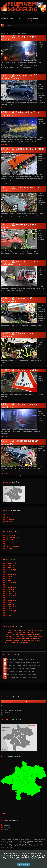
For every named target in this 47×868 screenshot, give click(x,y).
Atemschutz (13, 630)
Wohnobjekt (17, 645)
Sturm (34, 641)
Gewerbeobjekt (31, 634)
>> (26, 476)
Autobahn (28, 630)
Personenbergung (19, 639)
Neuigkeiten (9, 522)
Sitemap (6, 829)
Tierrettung (39, 641)
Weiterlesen (4, 71)
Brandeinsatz (39, 630)
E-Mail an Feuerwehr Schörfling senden (14, 714)
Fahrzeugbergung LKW (27, 370)
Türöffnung (8, 643)
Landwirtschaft (30, 636)
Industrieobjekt (9, 636)
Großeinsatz (38, 634)
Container (23, 632)
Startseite (12, 19)
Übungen (8, 517)
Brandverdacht (17, 632)
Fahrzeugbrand (10, 634)
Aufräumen (21, 630)
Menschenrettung (11, 639)
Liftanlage (36, 636)
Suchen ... (6, 24)
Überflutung (30, 645)
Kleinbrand (23, 636)
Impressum (7, 825)
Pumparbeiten (9, 641)
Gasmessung (24, 634)
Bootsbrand (34, 630)
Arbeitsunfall (7, 630)
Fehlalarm (18, 634)
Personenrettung (28, 638)
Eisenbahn (28, 632)
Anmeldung (23, 865)
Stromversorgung (28, 641)
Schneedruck (16, 641)
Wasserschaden (38, 643)
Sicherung (22, 641)
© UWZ (3, 814)
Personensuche (36, 639)
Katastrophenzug (16, 636)
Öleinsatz (24, 645)
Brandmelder (11, 632)
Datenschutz (7, 827)
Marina (40, 636)
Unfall (13, 643)
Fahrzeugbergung (35, 632)
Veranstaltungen (10, 519)
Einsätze (20, 19)
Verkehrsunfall (23, 643)
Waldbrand (32, 643)
